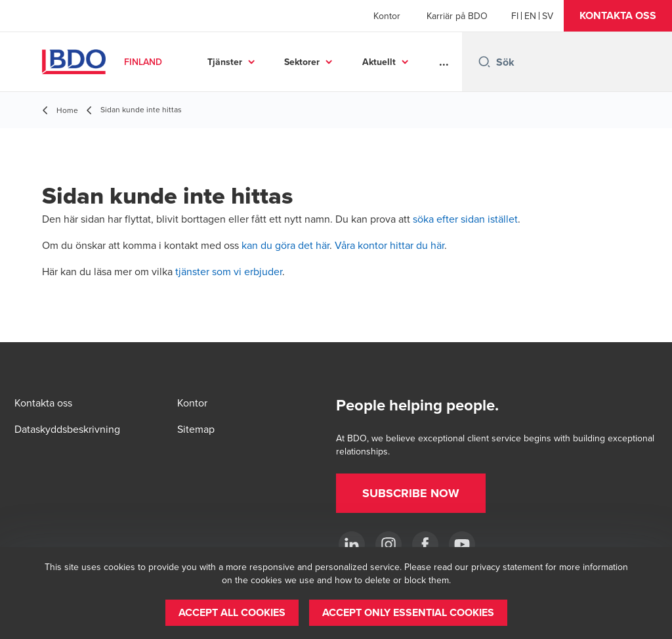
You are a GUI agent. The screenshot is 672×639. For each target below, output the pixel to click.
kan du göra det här (285, 245)
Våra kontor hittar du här (389, 245)
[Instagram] (388, 544)
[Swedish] (548, 16)
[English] (530, 16)
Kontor (387, 16)
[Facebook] (425, 544)
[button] (618, 16)
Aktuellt (379, 62)
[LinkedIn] (352, 544)
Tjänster (225, 62)
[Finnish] (515, 16)
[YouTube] (462, 544)
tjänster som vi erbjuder (229, 271)
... (444, 62)
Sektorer (302, 62)
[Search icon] (484, 62)
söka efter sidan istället (465, 219)
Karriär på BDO (457, 16)
